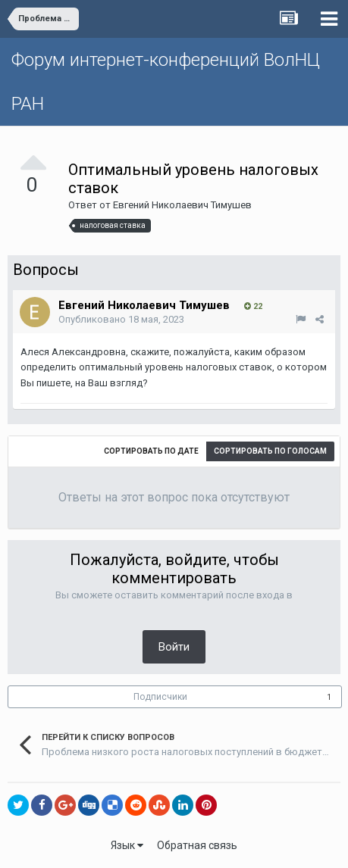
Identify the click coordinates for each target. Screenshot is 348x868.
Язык (127, 845)
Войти (174, 647)
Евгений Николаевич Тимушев (182, 205)
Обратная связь (197, 845)
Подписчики (160, 697)
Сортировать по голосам (270, 451)
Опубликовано (121, 319)
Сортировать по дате (151, 451)
